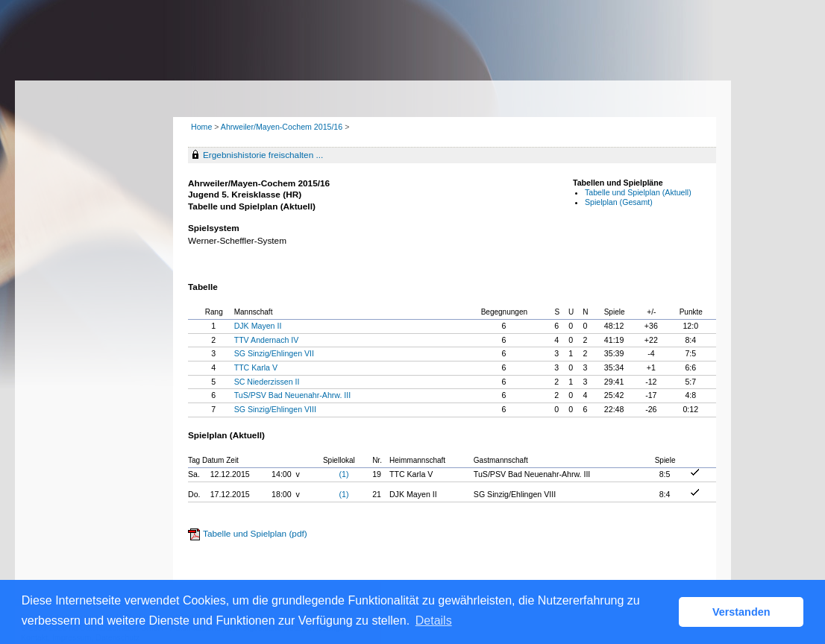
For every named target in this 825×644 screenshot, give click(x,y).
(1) (344, 474)
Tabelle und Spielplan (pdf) (255, 534)
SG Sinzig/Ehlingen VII (274, 353)
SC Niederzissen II (267, 382)
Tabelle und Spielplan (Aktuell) (638, 192)
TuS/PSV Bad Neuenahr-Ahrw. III (292, 395)
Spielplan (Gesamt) (619, 202)
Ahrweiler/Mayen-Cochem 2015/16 (283, 127)
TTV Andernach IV (267, 340)
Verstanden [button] (741, 612)
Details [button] (434, 621)
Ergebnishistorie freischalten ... (263, 155)
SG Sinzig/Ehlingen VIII (275, 409)
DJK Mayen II (258, 326)
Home (201, 127)
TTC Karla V (256, 367)
